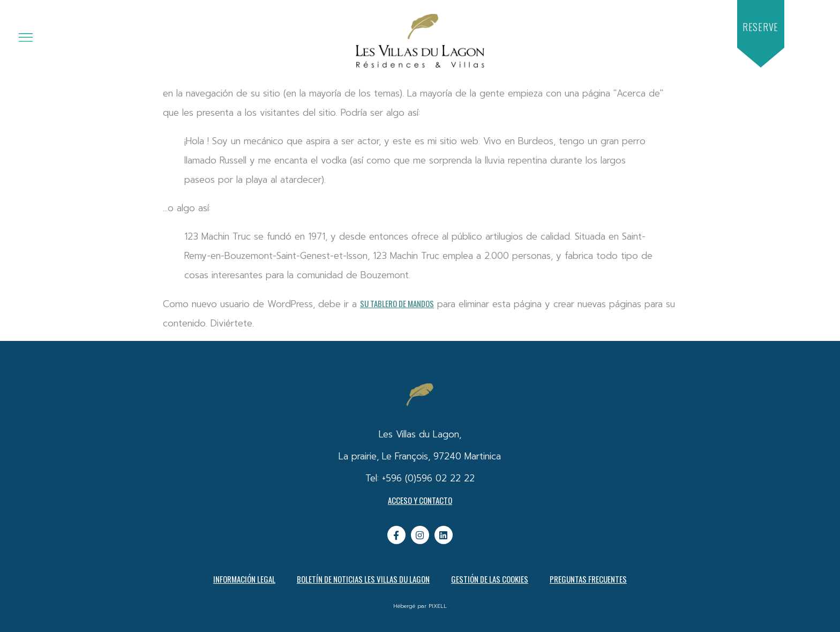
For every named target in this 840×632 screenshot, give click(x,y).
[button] (760, 27)
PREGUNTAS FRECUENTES (588, 579)
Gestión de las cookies (490, 579)
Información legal (244, 579)
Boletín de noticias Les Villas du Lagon (363, 579)
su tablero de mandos (397, 303)
